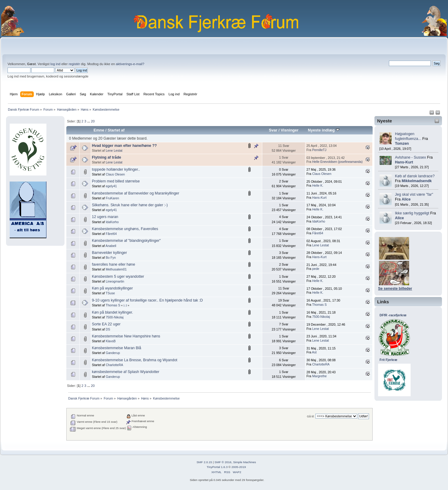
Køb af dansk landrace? (415, 176)
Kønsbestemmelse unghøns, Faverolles (125, 229)
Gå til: (311, 416)
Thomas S (113, 305)
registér (74, 64)
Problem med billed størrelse (116, 181)
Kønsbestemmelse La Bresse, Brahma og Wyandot (135, 360)
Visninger (290, 130)
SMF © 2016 (223, 462)
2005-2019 (239, 467)
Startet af (116, 130)
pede (316, 269)
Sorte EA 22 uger (106, 324)
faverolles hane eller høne (114, 264)
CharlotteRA (115, 365)
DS (108, 329)
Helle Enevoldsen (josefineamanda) (337, 162)
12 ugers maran (105, 217)
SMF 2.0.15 (204, 462)
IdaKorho (112, 222)
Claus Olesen (115, 174)
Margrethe (319, 376)
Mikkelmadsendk (417, 181)
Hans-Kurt (404, 162)
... (89, 121)
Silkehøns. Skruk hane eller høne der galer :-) (130, 205)
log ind (55, 64)
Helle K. (318, 185)
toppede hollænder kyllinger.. (116, 169)
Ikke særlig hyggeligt (412, 213)
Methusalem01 (116, 269)
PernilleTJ (319, 150)
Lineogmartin (115, 281)
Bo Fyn (111, 258)
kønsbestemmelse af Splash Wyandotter (126, 372)
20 (93, 121)
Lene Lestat (114, 150)
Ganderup (113, 353)
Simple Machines (245, 462)
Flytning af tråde (107, 157)
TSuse (110, 293)
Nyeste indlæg (324, 130)
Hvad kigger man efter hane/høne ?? (124, 146)
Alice (406, 199)
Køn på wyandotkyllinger (112, 288)
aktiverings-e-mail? (130, 64)
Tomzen (402, 144)
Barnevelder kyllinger (109, 253)
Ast (314, 352)
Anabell (111, 246)
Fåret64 (111, 234)
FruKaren (112, 198)
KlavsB (111, 341)
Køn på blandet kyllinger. (113, 312)
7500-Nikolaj (115, 317)
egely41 (111, 186)
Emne (99, 130)
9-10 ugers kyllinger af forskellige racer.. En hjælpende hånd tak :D (147, 300)
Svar (273, 130)
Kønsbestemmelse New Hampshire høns (126, 336)
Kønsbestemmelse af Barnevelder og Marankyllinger (136, 193)
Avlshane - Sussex (410, 157)
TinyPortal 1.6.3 (217, 467)
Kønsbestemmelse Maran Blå (117, 348)
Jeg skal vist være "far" (414, 194)
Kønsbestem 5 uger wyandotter (118, 277)
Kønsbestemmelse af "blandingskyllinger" (126, 241)
